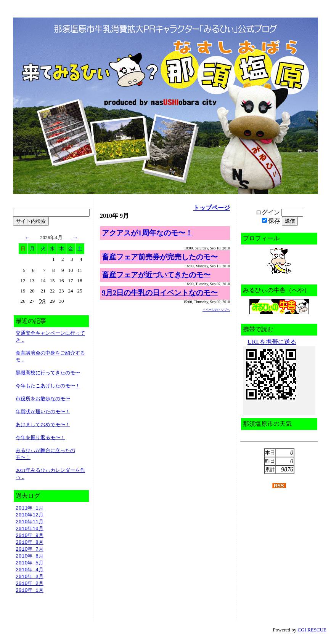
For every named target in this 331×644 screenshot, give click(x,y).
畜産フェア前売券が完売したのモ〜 (160, 257)
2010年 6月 (30, 559)
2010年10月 (30, 530)
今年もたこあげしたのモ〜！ (48, 386)
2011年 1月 (30, 508)
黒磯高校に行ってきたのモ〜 (48, 373)
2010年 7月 (30, 551)
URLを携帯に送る (272, 342)
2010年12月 (30, 515)
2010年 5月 (30, 566)
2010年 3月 (30, 580)
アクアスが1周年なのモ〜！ (147, 233)
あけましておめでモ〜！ (43, 424)
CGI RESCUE (312, 635)
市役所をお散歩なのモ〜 (43, 399)
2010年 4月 (30, 573)
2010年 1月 (30, 595)
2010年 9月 (30, 537)
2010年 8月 (30, 544)
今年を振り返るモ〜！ (40, 437)
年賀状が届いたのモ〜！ (43, 411)
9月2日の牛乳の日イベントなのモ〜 (160, 293)
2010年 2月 (30, 588)
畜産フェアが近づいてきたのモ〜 (156, 275)
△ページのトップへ (216, 310)
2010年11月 (30, 523)
